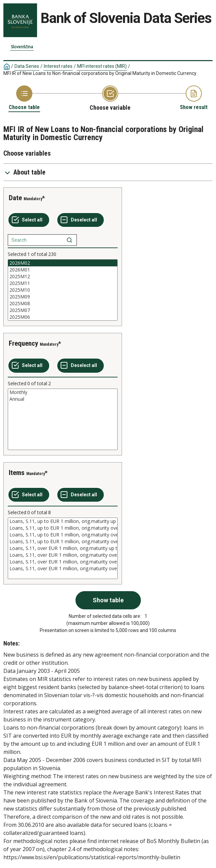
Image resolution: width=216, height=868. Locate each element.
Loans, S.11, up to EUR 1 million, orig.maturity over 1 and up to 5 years (63, 528)
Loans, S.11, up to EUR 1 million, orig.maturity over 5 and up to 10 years (63, 535)
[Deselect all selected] (81, 220)
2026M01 (63, 270)
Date (15, 198)
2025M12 (63, 277)
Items (17, 473)
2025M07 (63, 310)
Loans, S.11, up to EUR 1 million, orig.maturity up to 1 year (63, 521)
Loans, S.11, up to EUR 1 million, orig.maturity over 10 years (63, 542)
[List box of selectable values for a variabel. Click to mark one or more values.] (63, 290)
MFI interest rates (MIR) (102, 66)
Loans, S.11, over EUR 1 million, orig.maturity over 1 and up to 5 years (63, 555)
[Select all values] (29, 220)
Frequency (23, 343)
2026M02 (63, 263)
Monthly (63, 392)
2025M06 (63, 317)
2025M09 (63, 297)
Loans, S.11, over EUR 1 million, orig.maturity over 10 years (63, 569)
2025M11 (63, 283)
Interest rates (58, 66)
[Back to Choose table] (24, 98)
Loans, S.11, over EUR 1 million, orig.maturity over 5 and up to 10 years (63, 562)
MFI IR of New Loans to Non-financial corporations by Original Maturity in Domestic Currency (100, 73)
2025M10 (63, 290)
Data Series (27, 66)
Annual (63, 399)
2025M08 (63, 304)
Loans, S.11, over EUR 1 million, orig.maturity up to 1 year (63, 548)
